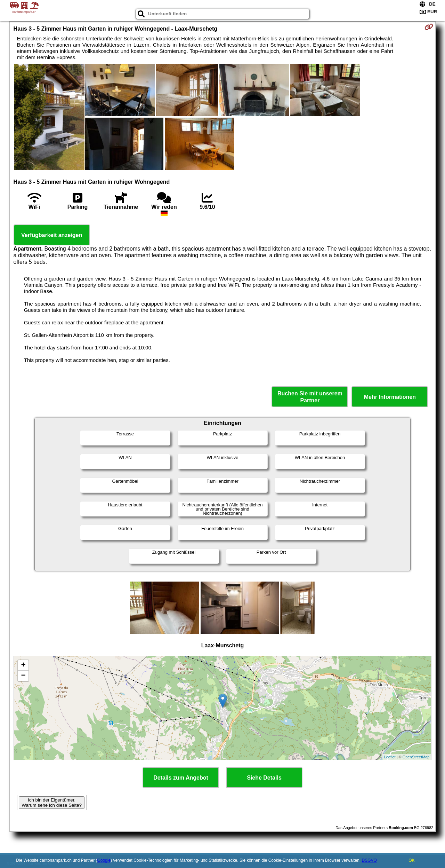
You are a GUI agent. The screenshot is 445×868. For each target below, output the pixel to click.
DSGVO (369, 860)
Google (104, 860)
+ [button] (23, 665)
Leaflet (390, 757)
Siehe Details (264, 778)
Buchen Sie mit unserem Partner (310, 397)
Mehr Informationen (390, 397)
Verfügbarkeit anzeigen (52, 235)
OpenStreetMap (416, 757)
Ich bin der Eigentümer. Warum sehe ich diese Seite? (52, 803)
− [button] (23, 676)
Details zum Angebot (181, 778)
